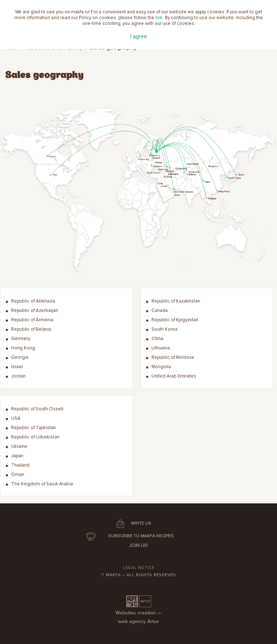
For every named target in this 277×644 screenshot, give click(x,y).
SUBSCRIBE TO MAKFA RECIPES (141, 536)
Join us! (138, 546)
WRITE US (141, 523)
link (159, 18)
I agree (139, 36)
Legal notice (139, 568)
